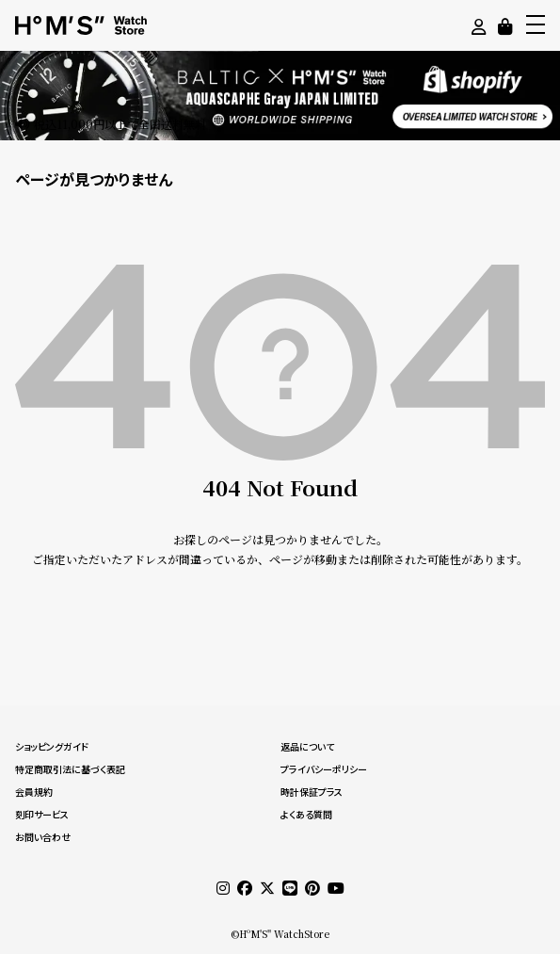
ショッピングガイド (52, 747)
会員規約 (34, 792)
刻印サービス (42, 815)
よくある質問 (306, 815)
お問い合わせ (43, 837)
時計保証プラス (312, 792)
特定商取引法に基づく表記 (70, 769)
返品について (307, 747)
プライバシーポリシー (324, 769)
